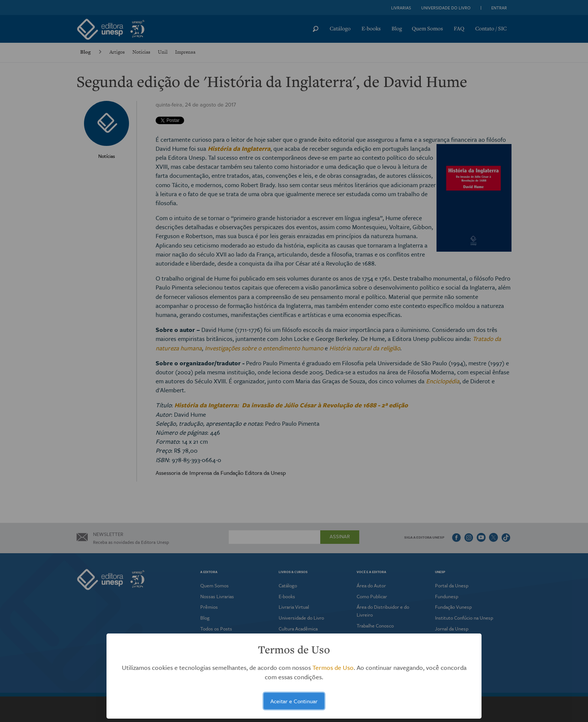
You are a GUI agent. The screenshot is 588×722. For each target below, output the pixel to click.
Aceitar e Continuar (294, 701)
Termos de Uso (333, 667)
